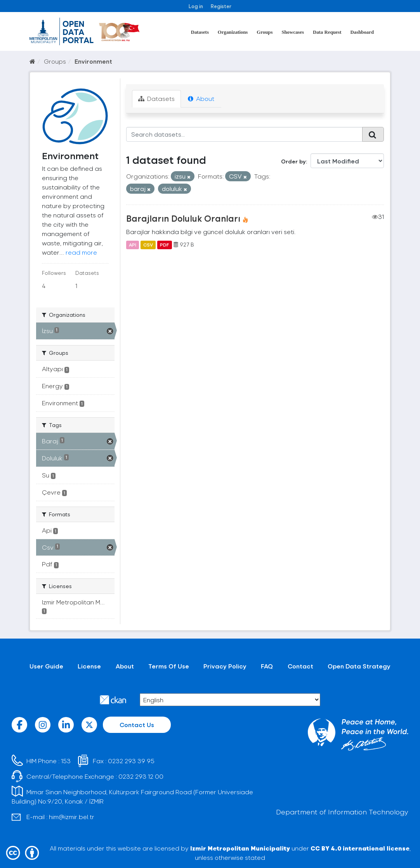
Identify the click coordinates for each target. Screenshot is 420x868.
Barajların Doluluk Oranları (183, 218)
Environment (93, 61)
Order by (293, 161)
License (89, 666)
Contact (300, 666)
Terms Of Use (169, 666)
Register (221, 6)
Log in (196, 6)
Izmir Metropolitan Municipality (240, 848)
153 (66, 761)
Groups (265, 32)
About (201, 98)
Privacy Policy (225, 666)
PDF (164, 245)
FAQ (267, 666)
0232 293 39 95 (131, 761)
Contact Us (137, 725)
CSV (148, 245)
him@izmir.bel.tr (72, 817)
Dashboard (362, 32)
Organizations (233, 32)
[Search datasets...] (245, 134)
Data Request (327, 32)
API (133, 245)
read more (81, 252)
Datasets (200, 32)
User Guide (46, 666)
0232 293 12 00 (141, 776)
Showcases (293, 32)
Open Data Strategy (359, 666)
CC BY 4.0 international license (360, 848)
